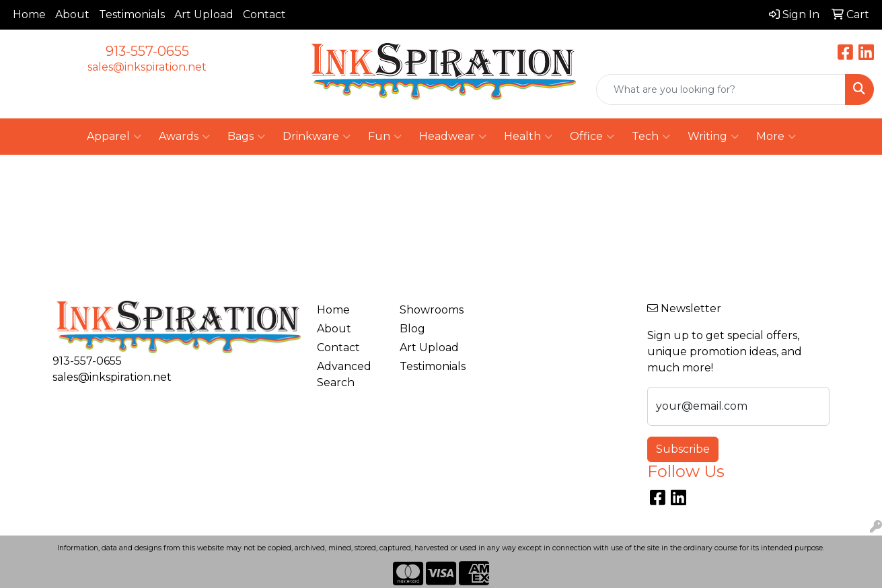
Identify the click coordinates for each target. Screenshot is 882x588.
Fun (385, 137)
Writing (713, 137)
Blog (412, 329)
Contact (264, 14)
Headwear (453, 137)
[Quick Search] (721, 89)
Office (592, 137)
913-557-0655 (147, 51)
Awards (184, 137)
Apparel (114, 137)
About (72, 14)
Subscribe (683, 449)
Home (29, 14)
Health (528, 137)
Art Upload (204, 14)
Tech (651, 137)
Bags (246, 137)
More (776, 137)
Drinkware (317, 137)
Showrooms (432, 310)
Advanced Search (344, 374)
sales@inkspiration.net (147, 67)
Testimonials (132, 14)
